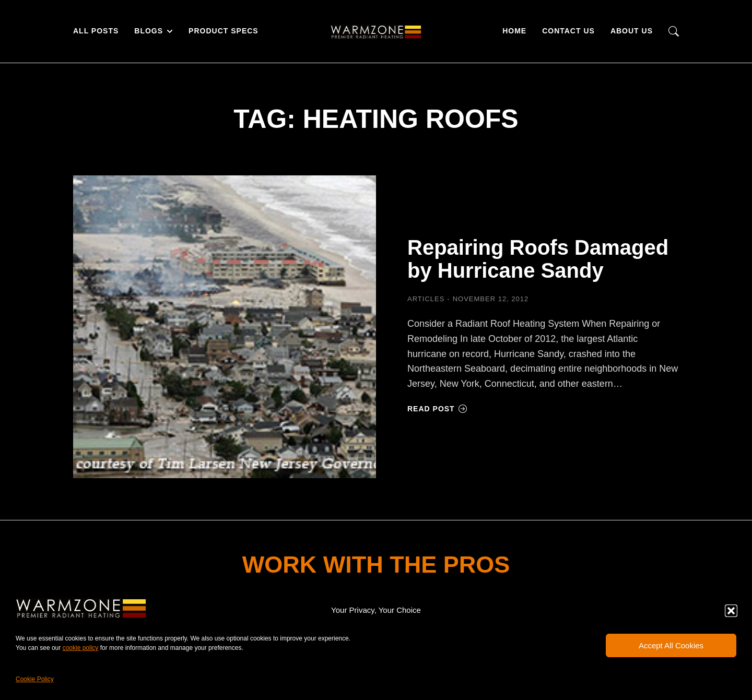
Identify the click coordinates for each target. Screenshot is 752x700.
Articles (426, 299)
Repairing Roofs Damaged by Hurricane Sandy (538, 259)
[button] (731, 611)
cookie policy (81, 648)
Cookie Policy (35, 679)
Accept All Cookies (671, 645)
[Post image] (225, 327)
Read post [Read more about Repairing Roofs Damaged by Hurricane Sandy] (437, 409)
